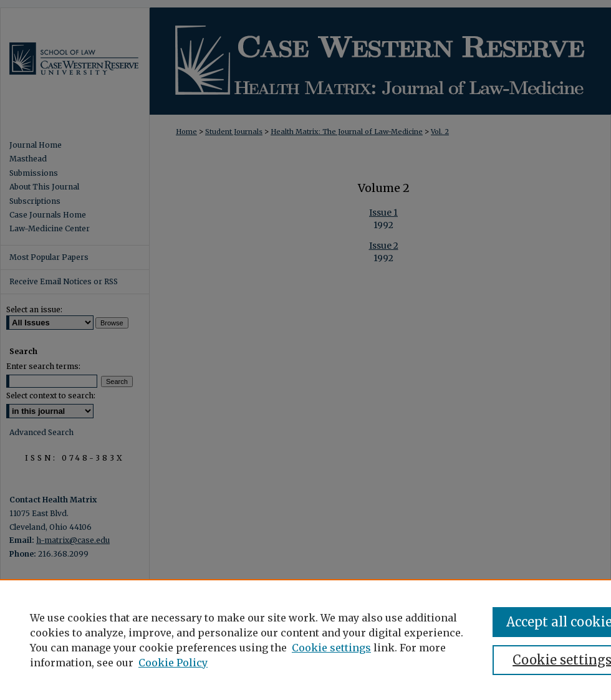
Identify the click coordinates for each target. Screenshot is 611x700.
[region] (305, 640)
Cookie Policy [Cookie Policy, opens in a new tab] (173, 663)
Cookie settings (331, 648)
